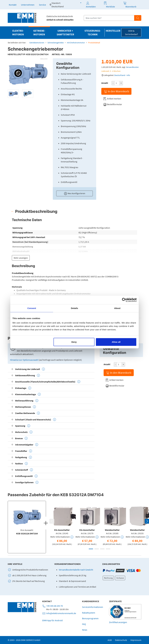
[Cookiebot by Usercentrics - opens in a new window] (124, 300)
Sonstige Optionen (27, 482)
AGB (110, 640)
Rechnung (108, 578)
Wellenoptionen (26, 407)
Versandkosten (132, 67)
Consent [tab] (32, 308)
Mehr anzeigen (21, 258)
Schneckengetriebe (56, 43)
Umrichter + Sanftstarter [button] (65, 33)
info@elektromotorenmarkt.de (61, 613)
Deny (74, 342)
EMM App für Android (52, 620)
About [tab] (117, 308)
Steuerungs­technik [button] (93, 33)
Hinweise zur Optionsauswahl (24, 360)
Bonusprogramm (90, 618)
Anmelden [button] (91, 5)
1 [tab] (91, 549)
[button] (79, 3)
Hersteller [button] (113, 31)
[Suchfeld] (109, 18)
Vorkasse (120, 578)
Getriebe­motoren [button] (39, 33)
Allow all (116, 342)
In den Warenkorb (116, 91)
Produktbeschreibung (36, 211)
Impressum (136, 640)
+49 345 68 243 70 (55, 606)
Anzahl (105, 83)
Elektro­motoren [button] (18, 33)
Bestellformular (113, 105)
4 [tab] (108, 549)
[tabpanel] (62, 525)
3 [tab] (102, 549)
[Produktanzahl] (117, 83)
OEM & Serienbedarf (131, 32)
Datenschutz (121, 640)
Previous (52, 521)
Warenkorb (131, 7)
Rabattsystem (89, 613)
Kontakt (13, 5)
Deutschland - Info (122, 75)
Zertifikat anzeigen (118, 622)
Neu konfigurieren (74, 194)
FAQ (84, 624)
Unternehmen (28, 5)
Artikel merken (112, 99)
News (85, 630)
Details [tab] (74, 308)
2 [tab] (97, 549)
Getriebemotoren (37, 43)
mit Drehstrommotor (76, 43)
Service (42, 5)
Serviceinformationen (93, 607)
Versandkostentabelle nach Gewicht (76, 570)
